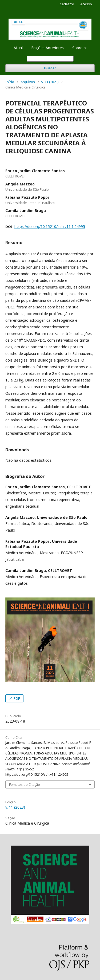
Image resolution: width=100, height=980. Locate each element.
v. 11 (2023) (50, 82)
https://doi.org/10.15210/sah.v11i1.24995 (50, 226)
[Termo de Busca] (50, 59)
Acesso (86, 4)
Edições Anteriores (47, 48)
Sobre (78, 48)
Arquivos (28, 82)
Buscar (50, 68)
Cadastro (67, 4)
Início (10, 82)
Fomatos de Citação (25, 784)
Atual (18, 48)
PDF (16, 698)
